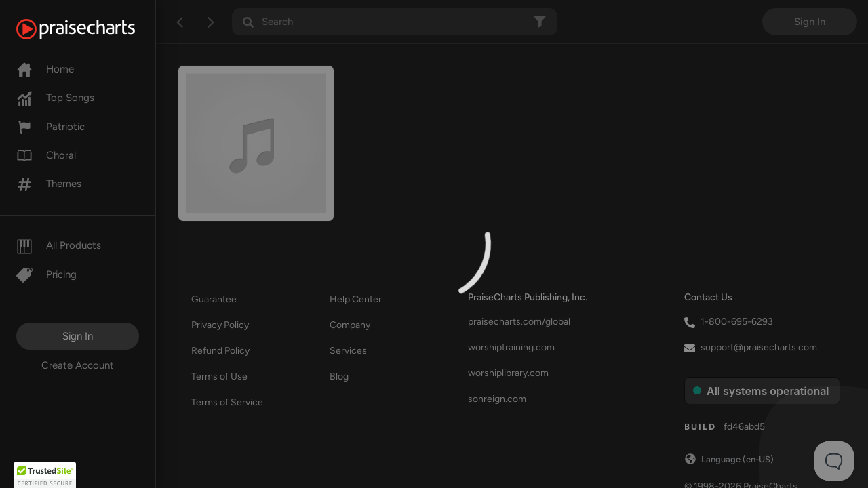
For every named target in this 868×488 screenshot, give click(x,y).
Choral (46, 155)
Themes (49, 184)
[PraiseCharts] (93, 29)
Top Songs (55, 98)
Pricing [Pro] (46, 274)
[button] (45, 475)
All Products (59, 245)
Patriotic (51, 127)
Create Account (78, 365)
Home (45, 69)
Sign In (78, 336)
